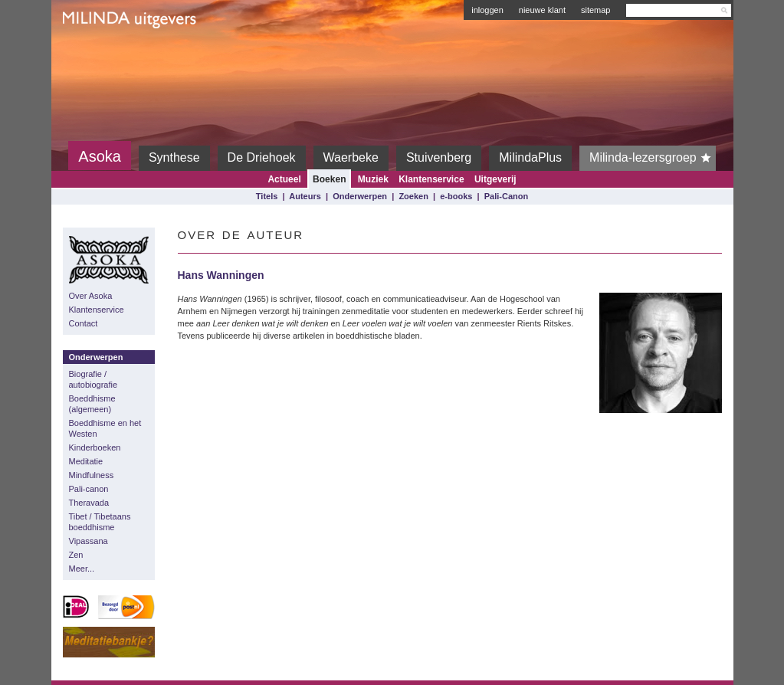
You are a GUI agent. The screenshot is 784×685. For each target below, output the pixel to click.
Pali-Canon (506, 196)
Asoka (100, 156)
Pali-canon (89, 489)
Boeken (329, 179)
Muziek (373, 179)
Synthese (174, 157)
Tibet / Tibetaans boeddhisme (100, 522)
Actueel (284, 179)
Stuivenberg (439, 157)
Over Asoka (91, 296)
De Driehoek (262, 157)
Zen (76, 555)
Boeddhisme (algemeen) (92, 404)
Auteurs (305, 196)
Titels (267, 196)
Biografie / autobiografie (93, 379)
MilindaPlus (530, 157)
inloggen (487, 10)
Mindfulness (92, 475)
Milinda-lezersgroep (653, 158)
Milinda (95, 55)
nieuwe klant (542, 10)
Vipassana (89, 541)
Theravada (89, 503)
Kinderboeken (95, 447)
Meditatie (86, 461)
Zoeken (413, 196)
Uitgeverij (495, 179)
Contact (84, 323)
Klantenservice (431, 179)
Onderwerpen (360, 196)
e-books (456, 196)
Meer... (82, 569)
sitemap (596, 10)
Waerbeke (351, 157)
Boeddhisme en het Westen (105, 428)
